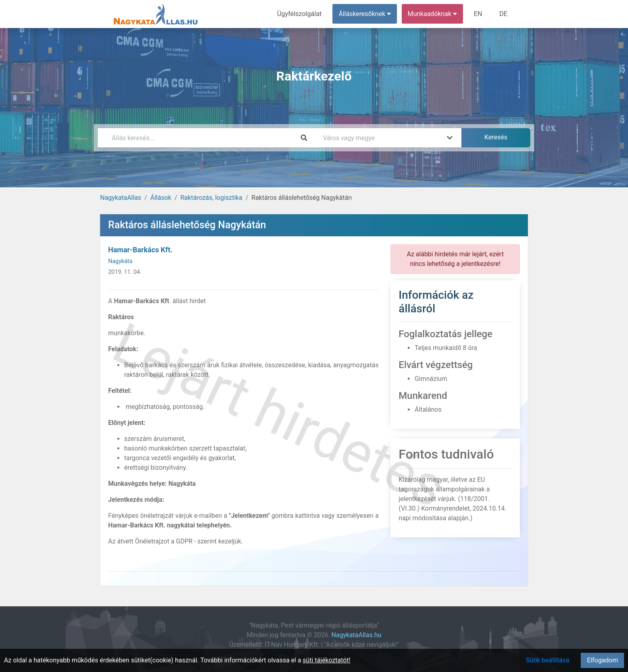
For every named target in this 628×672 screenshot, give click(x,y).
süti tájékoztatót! (327, 660)
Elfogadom (602, 660)
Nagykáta (120, 261)
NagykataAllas (121, 198)
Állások (161, 198)
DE (503, 14)
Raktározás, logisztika (211, 198)
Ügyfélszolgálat (301, 14)
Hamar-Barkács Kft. (140, 250)
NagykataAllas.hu (356, 635)
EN (479, 14)
